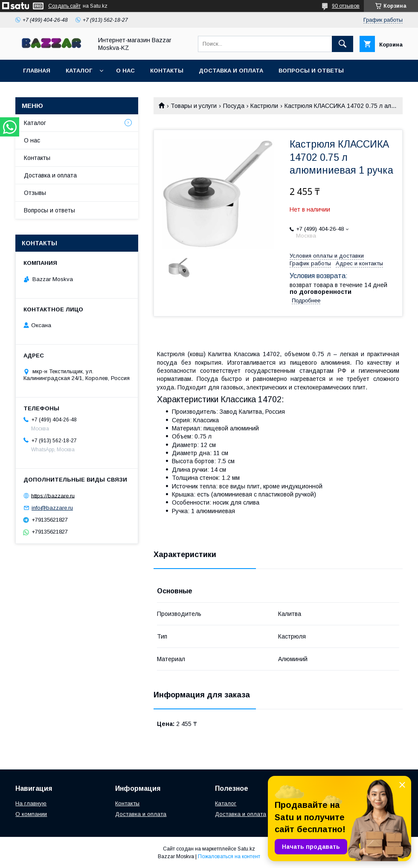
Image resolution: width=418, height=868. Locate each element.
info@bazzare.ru (52, 508)
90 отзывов (346, 6)
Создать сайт (64, 6)
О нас (125, 71)
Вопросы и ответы (311, 71)
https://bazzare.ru (53, 495)
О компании (31, 814)
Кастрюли (264, 106)
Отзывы (35, 193)
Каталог (79, 71)
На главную (31, 803)
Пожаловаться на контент (229, 856)
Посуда (234, 106)
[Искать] (343, 44)
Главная (37, 71)
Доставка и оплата (231, 71)
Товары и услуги (194, 106)
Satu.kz (246, 849)
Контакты (167, 71)
